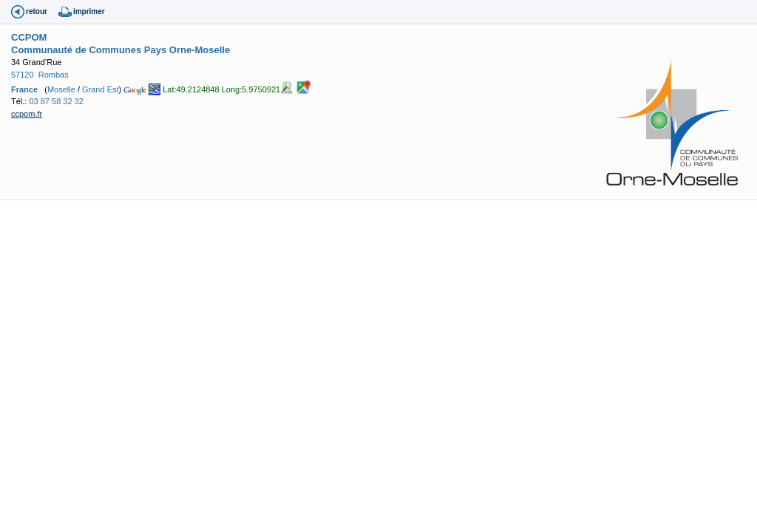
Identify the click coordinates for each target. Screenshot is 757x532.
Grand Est (101, 89)
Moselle (61, 89)
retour (37, 11)
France (24, 89)
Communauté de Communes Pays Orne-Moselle (120, 50)
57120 (23, 75)
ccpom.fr (27, 114)
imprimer (89, 11)
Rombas (54, 75)
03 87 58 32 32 (56, 101)
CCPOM (29, 37)
